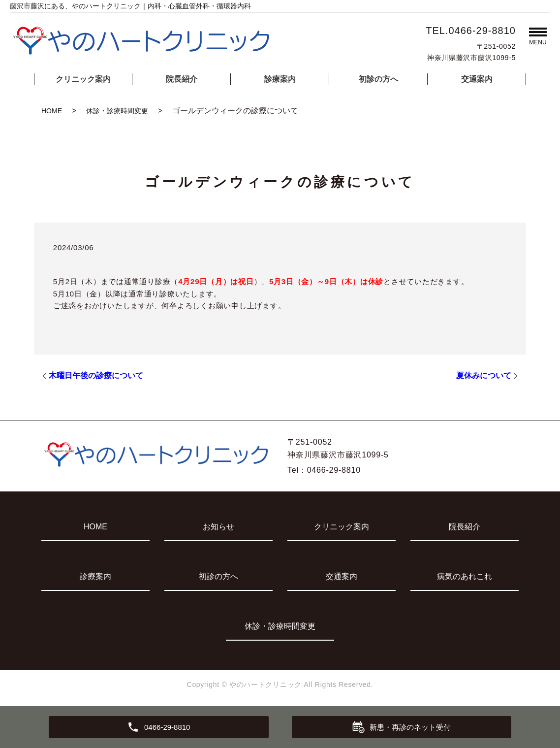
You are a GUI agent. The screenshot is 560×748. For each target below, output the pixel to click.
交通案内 (477, 79)
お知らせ (218, 527)
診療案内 (280, 79)
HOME (52, 111)
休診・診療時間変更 (117, 111)
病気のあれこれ (465, 576)
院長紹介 (182, 79)
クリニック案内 (83, 79)
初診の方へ (378, 79)
